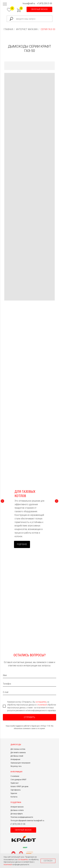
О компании (15, 776)
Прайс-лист (15, 783)
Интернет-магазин (17, 807)
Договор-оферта (17, 814)
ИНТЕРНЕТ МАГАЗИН (27, 29)
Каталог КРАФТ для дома (19, 786)
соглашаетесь (41, 702)
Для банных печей (17, 756)
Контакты (14, 797)
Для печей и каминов (18, 753)
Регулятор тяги (16, 766)
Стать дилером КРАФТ (18, 780)
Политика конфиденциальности (22, 817)
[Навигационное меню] (5, 4)
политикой (42, 705)
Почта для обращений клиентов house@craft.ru (27, 821)
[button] (39, 9)
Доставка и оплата (17, 810)
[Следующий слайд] (57, 501)
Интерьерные (15, 759)
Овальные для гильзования (20, 763)
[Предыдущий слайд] (2, 501)
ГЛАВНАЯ (8, 29)
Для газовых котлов (18, 749)
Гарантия (14, 793)
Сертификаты (16, 790)
